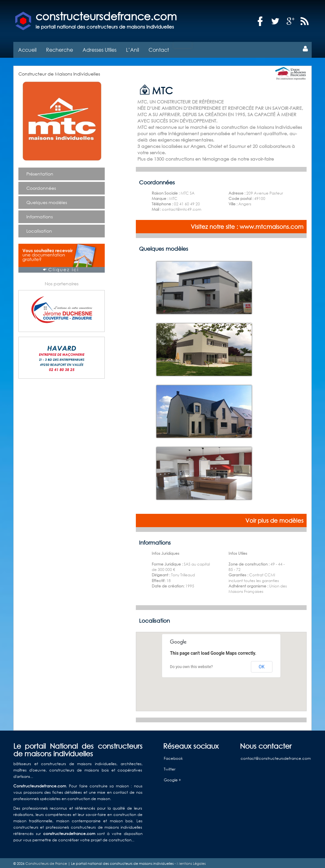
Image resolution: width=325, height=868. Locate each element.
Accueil (27, 48)
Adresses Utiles (99, 48)
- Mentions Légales (190, 862)
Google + (172, 778)
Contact (159, 48)
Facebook (173, 757)
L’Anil (133, 48)
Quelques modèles (47, 201)
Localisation (39, 229)
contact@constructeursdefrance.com (276, 757)
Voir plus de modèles (274, 519)
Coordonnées (41, 186)
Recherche (60, 48)
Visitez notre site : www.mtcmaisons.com (247, 225)
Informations (40, 215)
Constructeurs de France (46, 862)
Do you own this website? (192, 665)
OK (262, 665)
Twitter (170, 768)
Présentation (40, 172)
